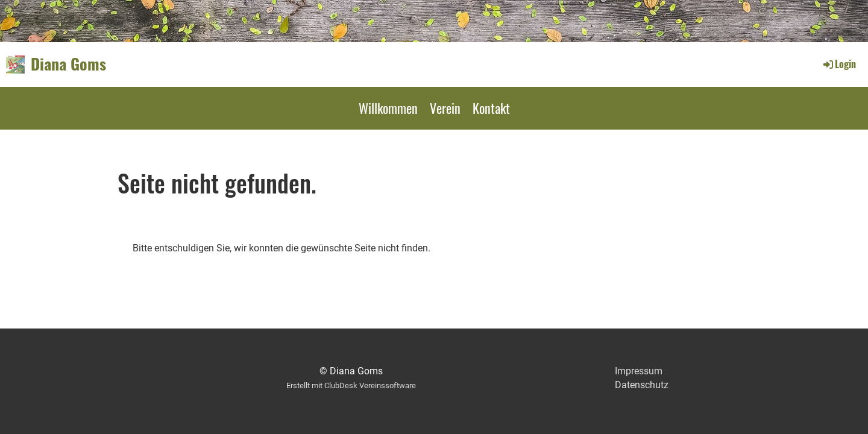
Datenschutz (642, 385)
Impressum (639, 371)
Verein (445, 108)
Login (839, 64)
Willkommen (388, 108)
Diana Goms (68, 64)
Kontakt (491, 108)
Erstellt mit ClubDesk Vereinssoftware (351, 385)
